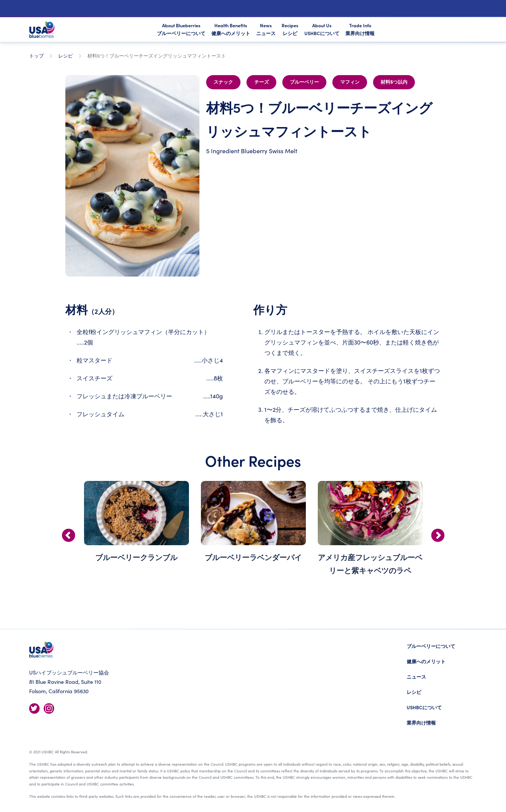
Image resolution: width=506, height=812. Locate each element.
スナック (223, 82)
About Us (322, 29)
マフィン (350, 82)
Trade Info (360, 29)
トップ (36, 55)
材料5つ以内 (394, 82)
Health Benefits (231, 29)
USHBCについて (424, 707)
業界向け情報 (421, 723)
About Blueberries (181, 30)
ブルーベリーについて (431, 646)
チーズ (262, 82)
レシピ (66, 55)
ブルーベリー (304, 82)
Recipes (290, 29)
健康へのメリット (426, 661)
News (266, 29)
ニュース (416, 677)
